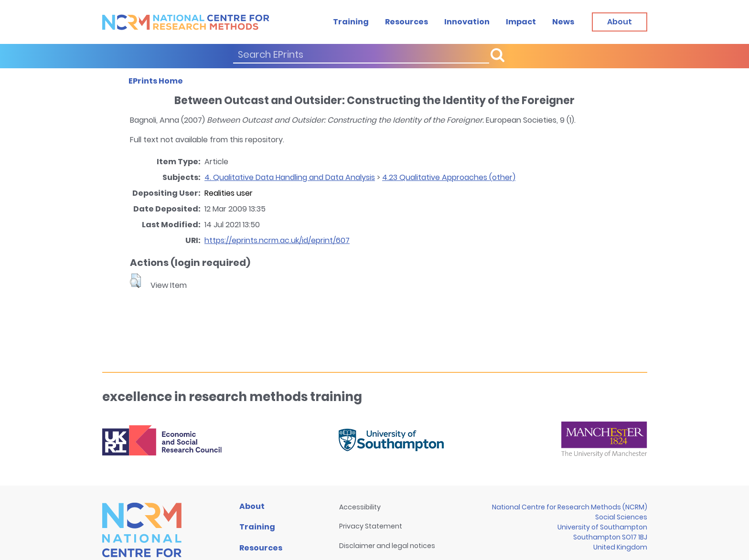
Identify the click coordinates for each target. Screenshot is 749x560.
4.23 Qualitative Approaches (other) (449, 177)
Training (351, 22)
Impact (521, 22)
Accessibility (360, 507)
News (563, 22)
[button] (135, 281)
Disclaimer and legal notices (387, 546)
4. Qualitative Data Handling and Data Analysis (290, 177)
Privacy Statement (371, 526)
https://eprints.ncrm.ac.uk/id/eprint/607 (277, 240)
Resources (407, 22)
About (252, 506)
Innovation (467, 22)
